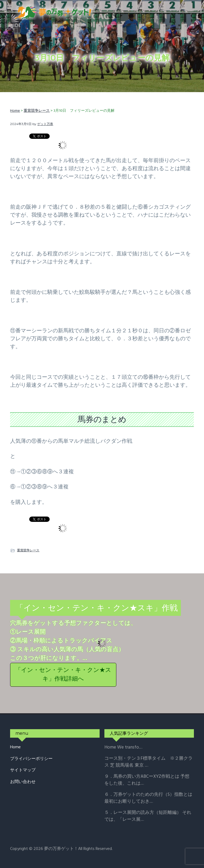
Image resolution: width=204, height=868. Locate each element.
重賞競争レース (28, 550)
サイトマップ (23, 770)
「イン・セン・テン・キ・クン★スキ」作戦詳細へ (63, 675)
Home (15, 747)
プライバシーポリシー (31, 759)
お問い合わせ (23, 782)
